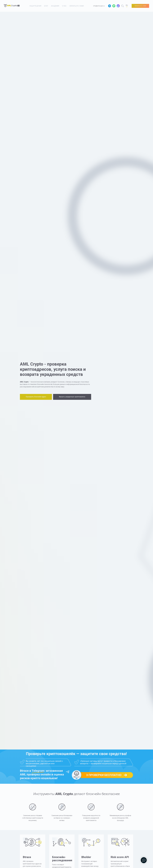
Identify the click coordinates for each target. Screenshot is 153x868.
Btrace (27, 857)
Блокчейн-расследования (62, 859)
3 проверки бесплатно (104, 775)
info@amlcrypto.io (99, 6)
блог (46, 6)
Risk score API (120, 857)
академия (55, 6)
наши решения (35, 6)
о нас (64, 6)
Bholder (86, 857)
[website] (110, 6)
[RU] (127, 6)
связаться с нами (77, 6)
